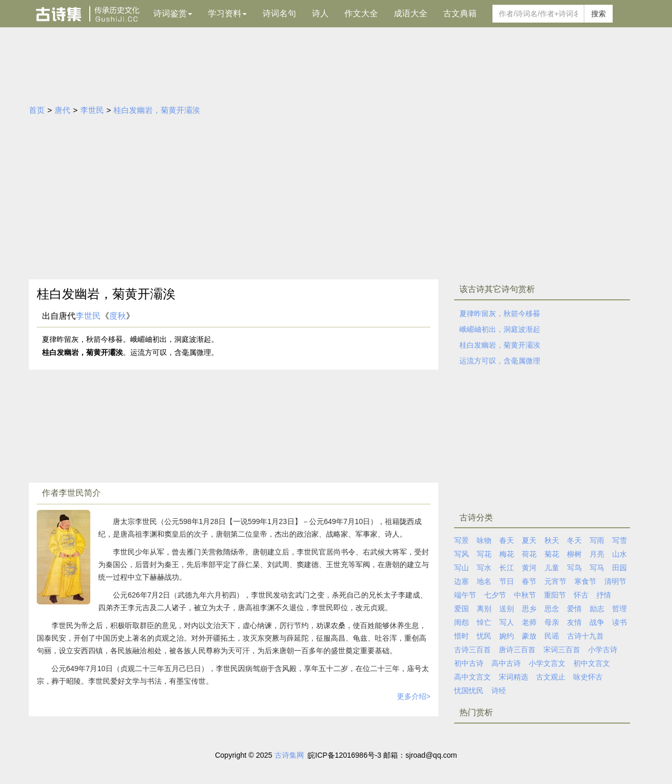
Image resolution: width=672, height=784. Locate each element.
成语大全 (411, 13)
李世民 (92, 110)
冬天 (574, 540)
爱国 (461, 609)
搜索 (598, 14)
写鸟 (574, 568)
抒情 (604, 595)
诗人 (320, 13)
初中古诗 (469, 663)
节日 (507, 581)
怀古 (581, 595)
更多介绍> (414, 696)
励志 (597, 609)
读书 (619, 622)
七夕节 (495, 595)
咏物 (484, 540)
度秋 (118, 316)
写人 (507, 622)
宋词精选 (513, 677)
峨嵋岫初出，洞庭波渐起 (500, 329)
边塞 (461, 581)
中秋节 (525, 595)
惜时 (461, 636)
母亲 (552, 622)
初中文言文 (592, 663)
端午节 (465, 595)
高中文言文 (472, 677)
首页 (37, 110)
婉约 (507, 636)
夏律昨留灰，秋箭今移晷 (500, 313)
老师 (529, 622)
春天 (507, 540)
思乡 (529, 609)
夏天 (529, 540)
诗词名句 (279, 13)
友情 (574, 622)
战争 (597, 622)
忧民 (484, 636)
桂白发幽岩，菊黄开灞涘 (157, 110)
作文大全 (361, 13)
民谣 (552, 636)
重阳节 (555, 595)
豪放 (529, 636)
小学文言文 (547, 663)
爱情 (574, 609)
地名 (484, 581)
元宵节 (555, 581)
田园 (619, 568)
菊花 (552, 554)
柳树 (574, 554)
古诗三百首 (472, 650)
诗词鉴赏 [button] (173, 13)
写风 (461, 554)
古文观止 (551, 677)
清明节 (615, 581)
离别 (484, 609)
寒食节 (585, 581)
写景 (461, 540)
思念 (552, 609)
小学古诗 (603, 650)
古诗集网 (289, 755)
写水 (484, 568)
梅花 (507, 554)
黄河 (529, 568)
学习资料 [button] (227, 13)
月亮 (597, 554)
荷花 (529, 554)
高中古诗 (506, 663)
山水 (619, 554)
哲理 (619, 609)
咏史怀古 (588, 677)
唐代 (62, 110)
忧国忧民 (469, 691)
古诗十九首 (585, 636)
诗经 (499, 691)
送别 (507, 609)
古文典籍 (460, 13)
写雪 (619, 540)
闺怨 (461, 622)
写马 (597, 568)
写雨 (597, 540)
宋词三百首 (562, 650)
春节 (529, 581)
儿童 (552, 568)
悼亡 (484, 622)
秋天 (552, 540)
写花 (484, 554)
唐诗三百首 (517, 650)
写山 (461, 568)
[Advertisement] (336, 201)
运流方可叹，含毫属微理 (500, 361)
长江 (507, 568)
